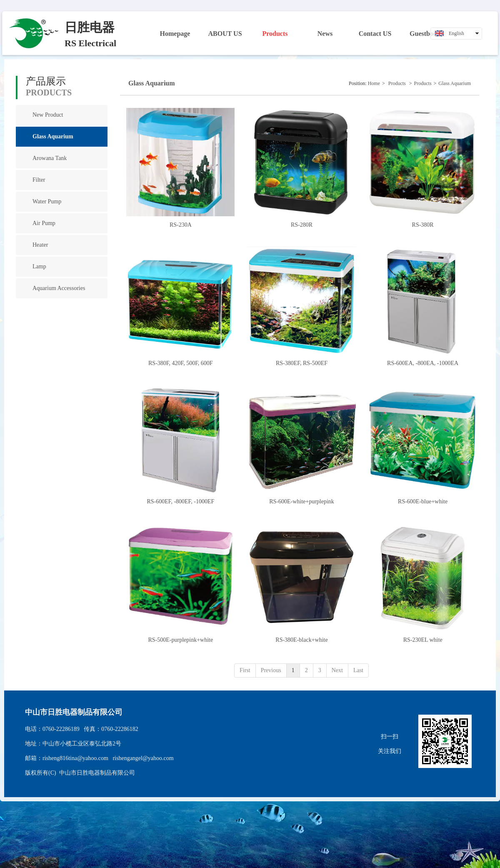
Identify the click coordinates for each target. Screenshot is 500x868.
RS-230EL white (423, 640)
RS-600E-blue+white (423, 502)
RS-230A (181, 225)
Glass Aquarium (455, 83)
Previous (271, 670)
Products (397, 83)
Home (374, 83)
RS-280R (302, 225)
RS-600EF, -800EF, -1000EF (180, 502)
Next (337, 670)
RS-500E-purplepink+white (181, 640)
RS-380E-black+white (301, 640)
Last (358, 670)
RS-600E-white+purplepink (302, 502)
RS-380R (423, 225)
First (245, 670)
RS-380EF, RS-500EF (302, 363)
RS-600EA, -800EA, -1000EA (423, 363)
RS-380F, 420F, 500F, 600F (181, 363)
